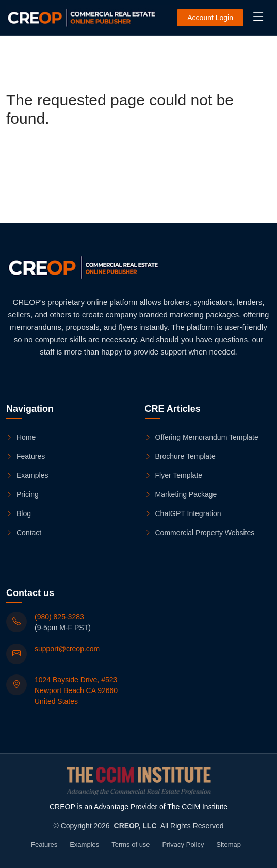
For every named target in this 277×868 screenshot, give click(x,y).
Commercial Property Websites (200, 533)
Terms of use (131, 845)
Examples (27, 475)
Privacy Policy (183, 845)
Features (26, 456)
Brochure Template (180, 456)
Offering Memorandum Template (202, 437)
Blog (19, 513)
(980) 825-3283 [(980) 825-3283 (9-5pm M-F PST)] (59, 617)
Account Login (210, 18)
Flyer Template (174, 475)
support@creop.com (67, 649)
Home (21, 437)
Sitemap (229, 845)
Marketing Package (181, 494)
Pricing (22, 494)
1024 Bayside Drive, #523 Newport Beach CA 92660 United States (76, 690)
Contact (24, 533)
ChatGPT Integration (183, 513)
